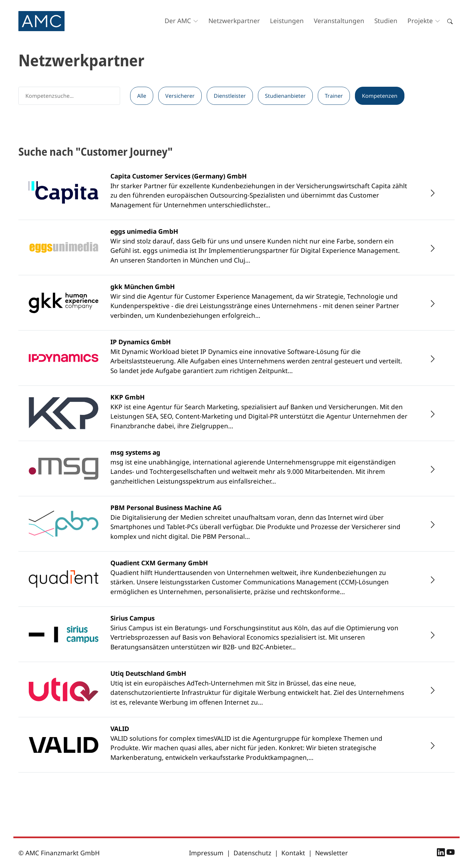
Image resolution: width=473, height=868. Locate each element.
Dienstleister (230, 96)
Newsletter (332, 853)
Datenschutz (252, 853)
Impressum (206, 853)
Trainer (334, 96)
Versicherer (180, 96)
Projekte (420, 21)
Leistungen (287, 21)
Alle (142, 96)
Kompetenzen (380, 96)
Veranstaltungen (339, 21)
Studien (386, 21)
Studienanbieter (285, 96)
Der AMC (178, 21)
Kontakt (293, 853)
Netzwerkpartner (234, 21)
